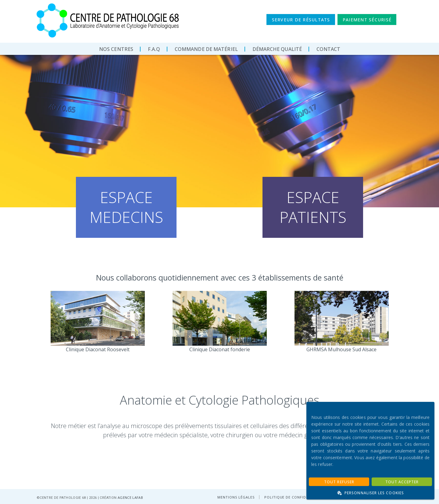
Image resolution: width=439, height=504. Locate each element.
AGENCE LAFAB (130, 497)
